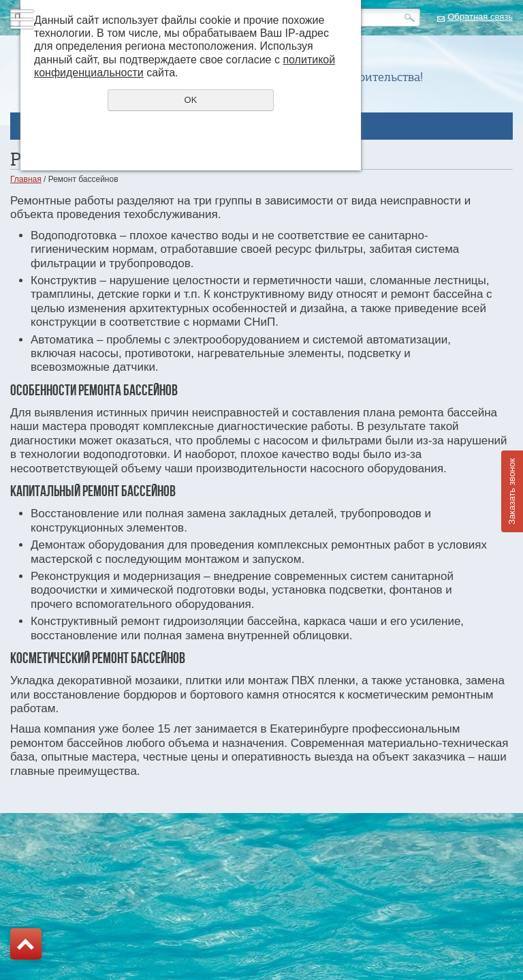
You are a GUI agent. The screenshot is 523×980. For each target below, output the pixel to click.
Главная (26, 179)
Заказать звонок (512, 491)
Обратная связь (480, 17)
